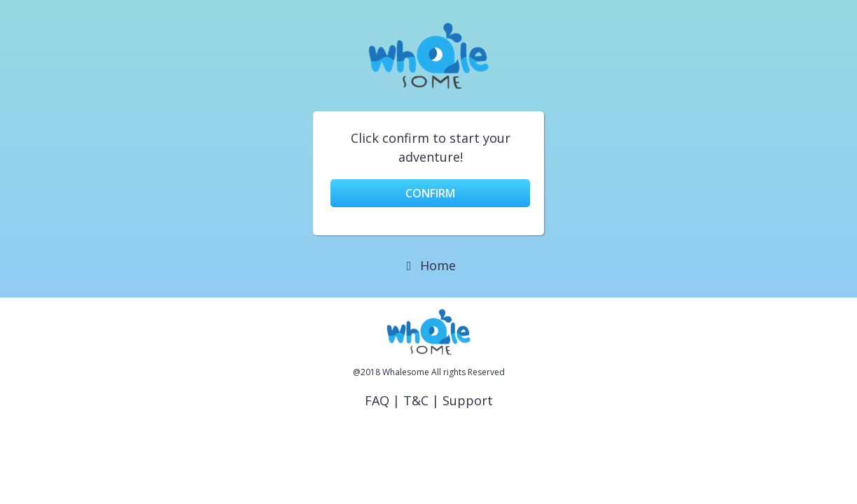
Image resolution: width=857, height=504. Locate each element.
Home (429, 265)
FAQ (377, 400)
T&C (416, 400)
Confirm (430, 193)
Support (468, 400)
